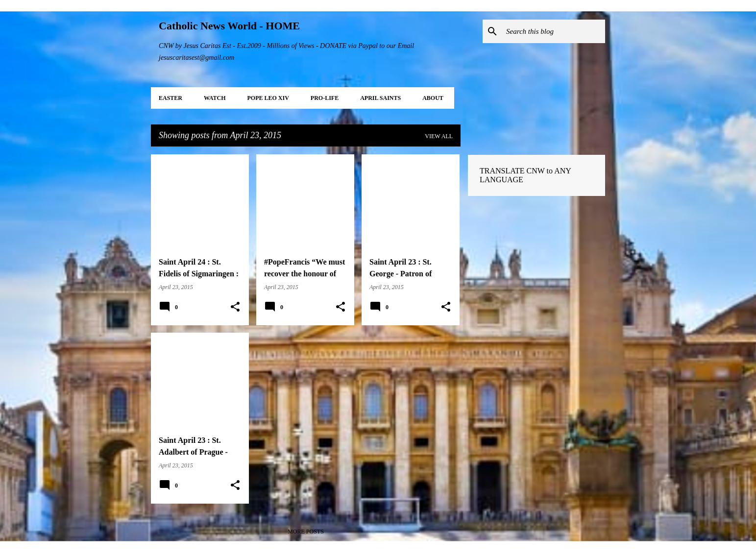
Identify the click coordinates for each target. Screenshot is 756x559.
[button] (235, 307)
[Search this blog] (554, 31)
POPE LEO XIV (268, 98)
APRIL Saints (380, 98)
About (433, 98)
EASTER (171, 98)
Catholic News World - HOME (229, 26)
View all (439, 136)
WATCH (215, 98)
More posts (306, 532)
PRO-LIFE (325, 98)
